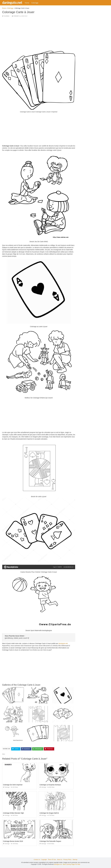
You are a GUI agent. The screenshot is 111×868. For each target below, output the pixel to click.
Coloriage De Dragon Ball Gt (49, 813)
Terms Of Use (52, 859)
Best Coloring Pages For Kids (71, 864)
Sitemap (75, 859)
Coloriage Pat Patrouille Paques (50, 841)
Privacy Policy (67, 859)
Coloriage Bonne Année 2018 (13, 841)
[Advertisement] (39, 34)
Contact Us (37, 859)
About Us (60, 859)
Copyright (44, 859)
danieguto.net (12, 2)
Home (27, 3)
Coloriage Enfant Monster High (13, 813)
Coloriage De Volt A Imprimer (13, 785)
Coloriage (35, 3)
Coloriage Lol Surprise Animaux (50, 785)
